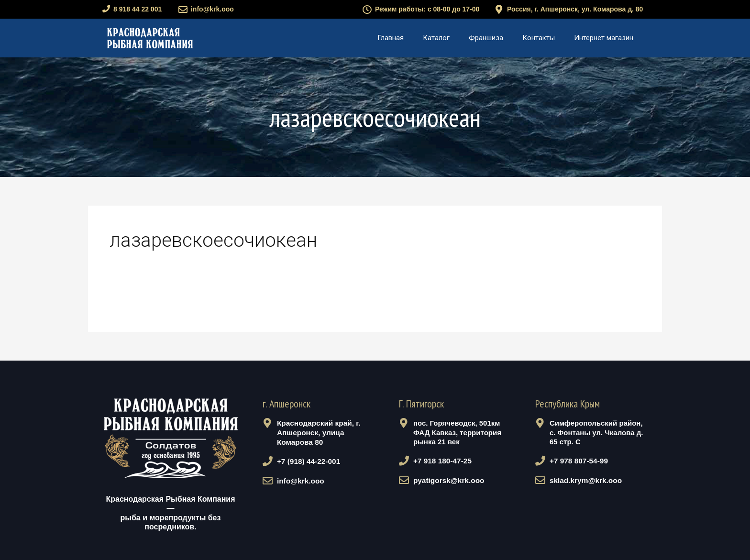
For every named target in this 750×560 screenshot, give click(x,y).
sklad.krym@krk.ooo (584, 479)
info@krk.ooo (212, 9)
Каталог (436, 38)
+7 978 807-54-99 (577, 461)
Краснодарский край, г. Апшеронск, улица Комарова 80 (317, 432)
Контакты (539, 38)
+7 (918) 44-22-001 (307, 461)
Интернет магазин (604, 38)
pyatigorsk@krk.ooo (447, 479)
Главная (391, 38)
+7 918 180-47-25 (441, 461)
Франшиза (486, 38)
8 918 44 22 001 (138, 9)
